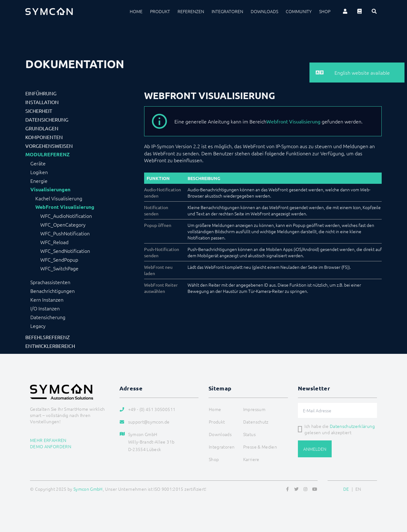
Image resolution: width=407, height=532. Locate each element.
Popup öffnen (158, 225)
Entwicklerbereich (50, 346)
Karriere (251, 459)
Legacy (38, 326)
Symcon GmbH (88, 489)
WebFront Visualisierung (65, 207)
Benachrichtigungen (53, 291)
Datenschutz (256, 422)
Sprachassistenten (50, 282)
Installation (42, 102)
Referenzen (191, 11)
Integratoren (227, 11)
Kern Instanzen (47, 299)
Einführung (41, 93)
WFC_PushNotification (65, 233)
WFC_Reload (54, 242)
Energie (39, 181)
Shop (325, 11)
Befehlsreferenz (48, 337)
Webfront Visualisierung (293, 121)
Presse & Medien (260, 447)
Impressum (254, 409)
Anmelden (315, 449)
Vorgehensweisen (49, 146)
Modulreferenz (48, 154)
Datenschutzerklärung (352, 426)
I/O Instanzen (45, 308)
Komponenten (44, 137)
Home (136, 11)
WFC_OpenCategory (63, 224)
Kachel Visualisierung (59, 198)
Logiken (39, 172)
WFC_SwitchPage (59, 268)
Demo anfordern (51, 446)
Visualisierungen (50, 189)
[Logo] (49, 11)
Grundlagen (42, 128)
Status (249, 434)
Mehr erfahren (48, 440)
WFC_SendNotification (65, 251)
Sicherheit (39, 111)
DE (346, 489)
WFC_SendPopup (59, 259)
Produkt (160, 11)
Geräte (38, 163)
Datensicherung (47, 119)
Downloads (264, 11)
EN (358, 489)
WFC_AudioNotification (66, 216)
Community (299, 11)
